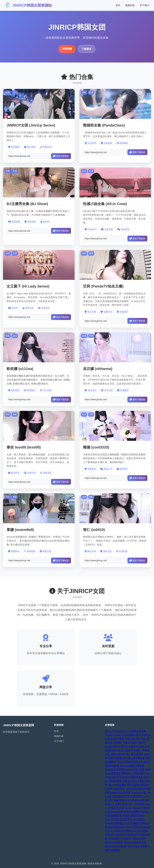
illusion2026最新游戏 (135, 842)
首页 (118, 5)
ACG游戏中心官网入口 (120, 839)
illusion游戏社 (138, 819)
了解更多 (87, 49)
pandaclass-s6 (123, 731)
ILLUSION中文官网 (121, 831)
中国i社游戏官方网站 (134, 815)
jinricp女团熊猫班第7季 (117, 796)
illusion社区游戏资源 (126, 835)
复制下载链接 (61, 156)
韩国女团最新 (130, 743)
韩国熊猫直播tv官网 (139, 747)
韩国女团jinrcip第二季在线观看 (127, 754)
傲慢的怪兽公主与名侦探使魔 (128, 800)
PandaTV (110, 735)
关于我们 (144, 5)
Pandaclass (119, 789)
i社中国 (120, 808)
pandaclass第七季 (141, 793)
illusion (129, 808)
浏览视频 (67, 49)
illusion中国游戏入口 (116, 823)
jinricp (119, 735)
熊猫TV (142, 743)
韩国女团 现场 (132, 739)
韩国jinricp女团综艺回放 (118, 750)
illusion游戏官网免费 (116, 846)
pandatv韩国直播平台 (116, 747)
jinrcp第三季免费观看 (134, 758)
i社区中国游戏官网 (137, 846)
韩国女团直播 (139, 731)
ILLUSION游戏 (139, 831)
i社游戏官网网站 (132, 812)
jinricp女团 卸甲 (113, 777)
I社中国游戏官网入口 (139, 823)
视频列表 (130, 5)
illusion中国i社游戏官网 (117, 819)
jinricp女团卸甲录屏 (132, 777)
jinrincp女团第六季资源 (132, 766)
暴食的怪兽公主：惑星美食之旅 (132, 804)
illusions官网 (140, 839)
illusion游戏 (116, 812)
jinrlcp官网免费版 (117, 785)
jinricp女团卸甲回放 (128, 762)
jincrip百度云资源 (136, 769)
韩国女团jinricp (141, 773)
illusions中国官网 (114, 842)
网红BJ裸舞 (133, 785)
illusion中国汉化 (134, 827)
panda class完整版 (120, 793)
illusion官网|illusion (115, 827)
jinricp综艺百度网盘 (115, 769)
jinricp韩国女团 (131, 735)
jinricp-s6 (110, 731)
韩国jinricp (127, 773)
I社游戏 (112, 808)
